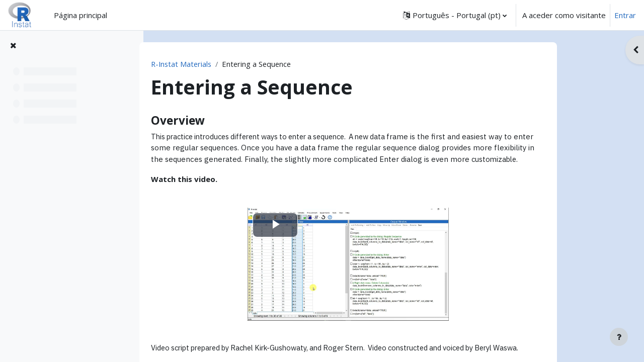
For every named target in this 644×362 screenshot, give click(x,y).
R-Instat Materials (220, 64)
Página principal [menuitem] (80, 15)
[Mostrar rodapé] (619, 337)
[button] (455, 15)
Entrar (625, 15)
